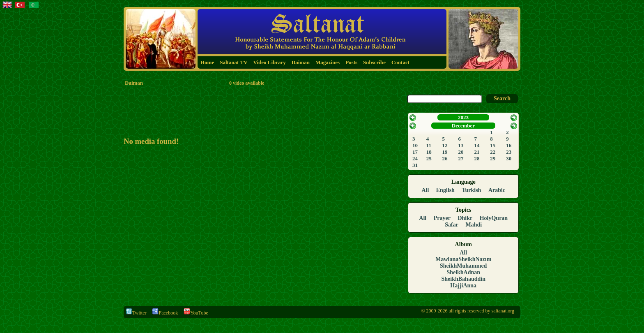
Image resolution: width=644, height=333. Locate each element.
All (425, 190)
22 (493, 152)
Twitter (136, 313)
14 (477, 145)
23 (509, 152)
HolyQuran (494, 218)
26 (445, 158)
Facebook (165, 313)
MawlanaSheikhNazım (463, 259)
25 (429, 158)
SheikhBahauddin (463, 279)
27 (461, 158)
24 (415, 158)
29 (493, 158)
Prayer (442, 218)
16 (509, 145)
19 (445, 152)
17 (415, 152)
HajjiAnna (463, 286)
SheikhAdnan (463, 272)
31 (415, 165)
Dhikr (465, 218)
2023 (463, 117)
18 (429, 152)
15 (493, 145)
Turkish (471, 190)
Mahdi (474, 225)
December (463, 126)
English (445, 190)
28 (477, 158)
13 (461, 145)
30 (509, 158)
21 (477, 152)
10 (415, 145)
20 (461, 152)
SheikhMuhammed (463, 266)
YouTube (196, 313)
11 (429, 145)
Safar (452, 225)
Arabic (497, 190)
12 (445, 145)
